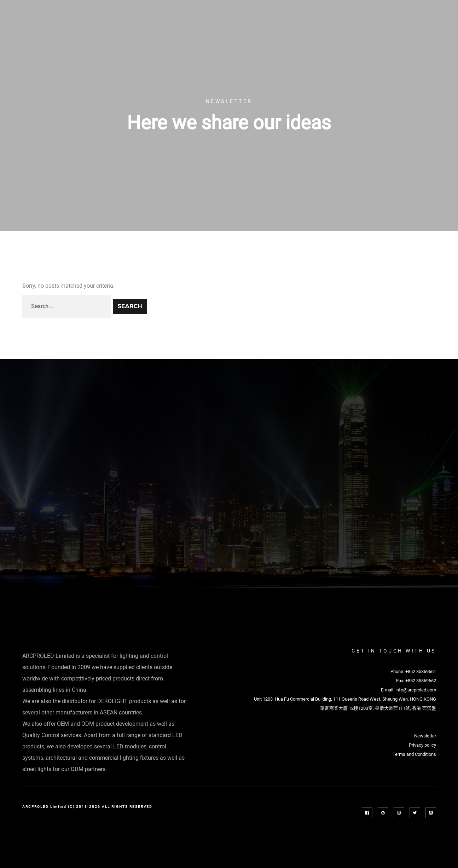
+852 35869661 (421, 671)
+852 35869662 (421, 681)
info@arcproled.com (416, 690)
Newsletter (425, 736)
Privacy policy (422, 745)
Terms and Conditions (414, 754)
